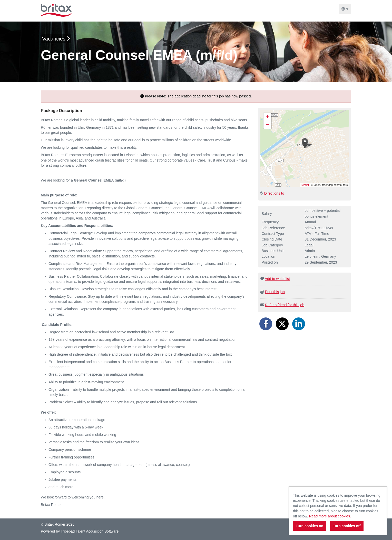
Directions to (274, 193)
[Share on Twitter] (282, 324)
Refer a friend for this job (285, 305)
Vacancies (56, 39)
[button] (305, 143)
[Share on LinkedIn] (299, 324)
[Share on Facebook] (266, 324)
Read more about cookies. (330, 516)
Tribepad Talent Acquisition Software (90, 531)
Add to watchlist (277, 279)
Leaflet (305, 185)
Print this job (275, 292)
